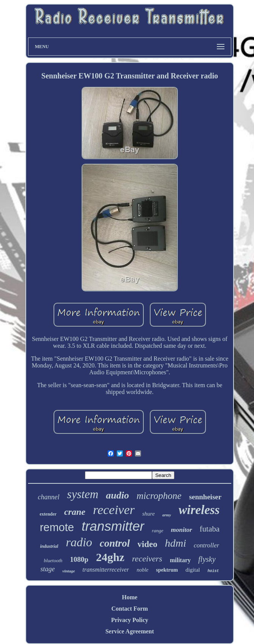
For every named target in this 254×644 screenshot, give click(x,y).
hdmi (176, 543)
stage (48, 569)
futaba (210, 529)
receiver (114, 510)
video (147, 544)
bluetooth (53, 560)
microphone (159, 496)
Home (130, 597)
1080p (79, 559)
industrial (49, 546)
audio (117, 495)
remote (57, 527)
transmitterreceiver (106, 570)
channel (49, 497)
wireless (199, 510)
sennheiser (205, 497)
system (83, 494)
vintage (69, 571)
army (167, 515)
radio (79, 542)
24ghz (110, 557)
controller (206, 545)
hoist (213, 571)
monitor (182, 530)
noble (142, 570)
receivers (147, 559)
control (115, 543)
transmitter (113, 526)
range (158, 531)
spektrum (167, 570)
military (180, 560)
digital (193, 570)
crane (75, 512)
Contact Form (130, 609)
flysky (207, 559)
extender (48, 514)
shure (148, 514)
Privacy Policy (130, 620)
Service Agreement (130, 631)
